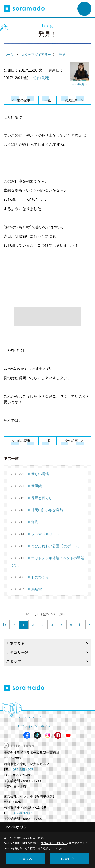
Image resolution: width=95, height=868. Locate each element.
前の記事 (24, 100)
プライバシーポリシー (38, 726)
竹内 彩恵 (41, 78)
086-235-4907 (23, 770)
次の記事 (71, 100)
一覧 (48, 100)
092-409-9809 (23, 813)
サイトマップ (31, 718)
